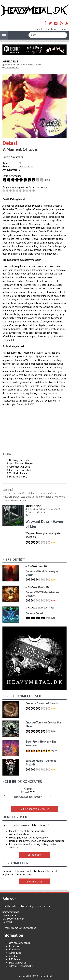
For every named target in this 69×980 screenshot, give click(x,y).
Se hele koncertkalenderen (34, 809)
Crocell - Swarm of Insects (42, 703)
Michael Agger (34, 65)
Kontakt (65, 29)
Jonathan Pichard (38, 509)
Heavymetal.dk (34, 10)
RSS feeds (15, 959)
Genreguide (15, 953)
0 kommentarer (12, 68)
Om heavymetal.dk (19, 943)
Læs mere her (35, 881)
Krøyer (28, 789)
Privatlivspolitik (18, 963)
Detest (10, 143)
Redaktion (15, 946)
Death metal (26, 166)
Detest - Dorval (34, 613)
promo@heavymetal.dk (24, 928)
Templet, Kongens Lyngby (28, 797)
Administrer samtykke (21, 966)
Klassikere (15, 949)
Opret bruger (51, 29)
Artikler (13, 956)
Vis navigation (3, 34)
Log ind (38, 29)
